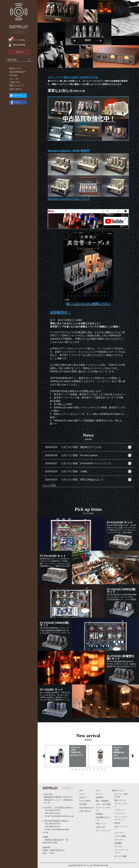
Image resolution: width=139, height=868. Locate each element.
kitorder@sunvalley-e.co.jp (63, 816)
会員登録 (99, 797)
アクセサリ (119, 840)
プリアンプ (119, 810)
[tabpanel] (67, 756)
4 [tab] (83, 769)
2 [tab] (76, 769)
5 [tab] (87, 769)
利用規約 (99, 814)
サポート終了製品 (103, 804)
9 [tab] (101, 769)
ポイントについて (103, 831)
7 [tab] (94, 769)
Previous (44, 756)
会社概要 (83, 804)
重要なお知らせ (60, 91)
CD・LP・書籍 (121, 856)
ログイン (99, 794)
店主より (83, 797)
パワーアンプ (120, 813)
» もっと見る (49, 485)
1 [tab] (72, 769)
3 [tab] (79, 769)
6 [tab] (90, 769)
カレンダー (14, 79)
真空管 (117, 823)
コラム (82, 794)
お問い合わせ (15, 89)
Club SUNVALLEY (17, 72)
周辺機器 (118, 843)
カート (98, 790)
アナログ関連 (120, 836)
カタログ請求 (85, 801)
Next (132, 756)
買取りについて (16, 86)
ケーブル (118, 847)
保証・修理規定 (102, 801)
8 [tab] (98, 769)
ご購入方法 (14, 82)
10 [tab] (105, 769)
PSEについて (101, 824)
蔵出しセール (120, 800)
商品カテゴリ (15, 68)
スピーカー (119, 833)
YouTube (13, 75)
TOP (81, 790)
